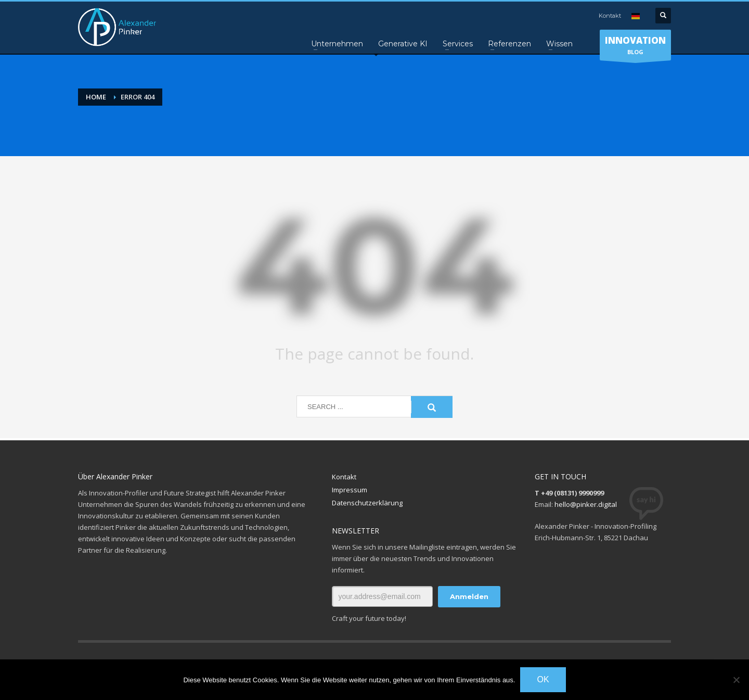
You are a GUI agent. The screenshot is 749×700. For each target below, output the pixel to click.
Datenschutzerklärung (367, 503)
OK (543, 679)
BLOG (635, 47)
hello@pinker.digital (586, 504)
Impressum (350, 490)
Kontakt (610, 16)
